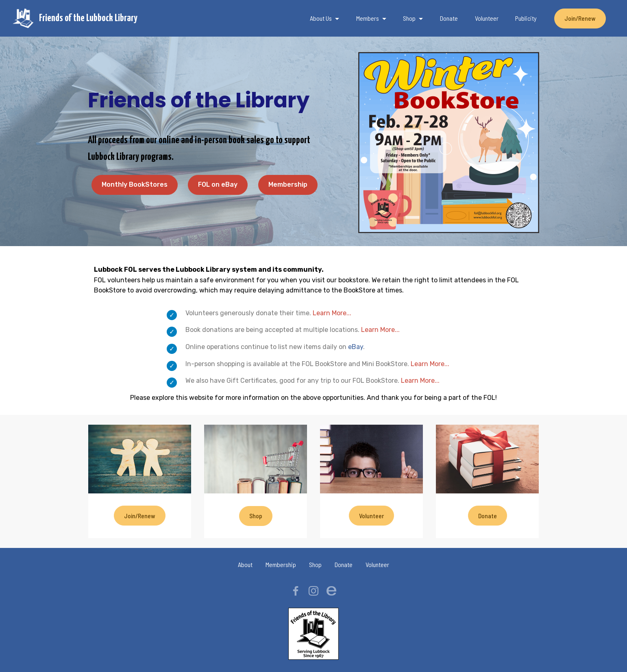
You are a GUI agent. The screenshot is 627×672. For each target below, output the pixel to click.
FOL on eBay (218, 184)
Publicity (526, 18)
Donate (449, 18)
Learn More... (332, 313)
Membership (288, 184)
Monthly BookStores (135, 184)
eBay (356, 347)
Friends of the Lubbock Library (88, 18)
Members (368, 18)
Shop (409, 18)
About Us (321, 18)
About (245, 564)
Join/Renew (580, 18)
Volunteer (487, 18)
